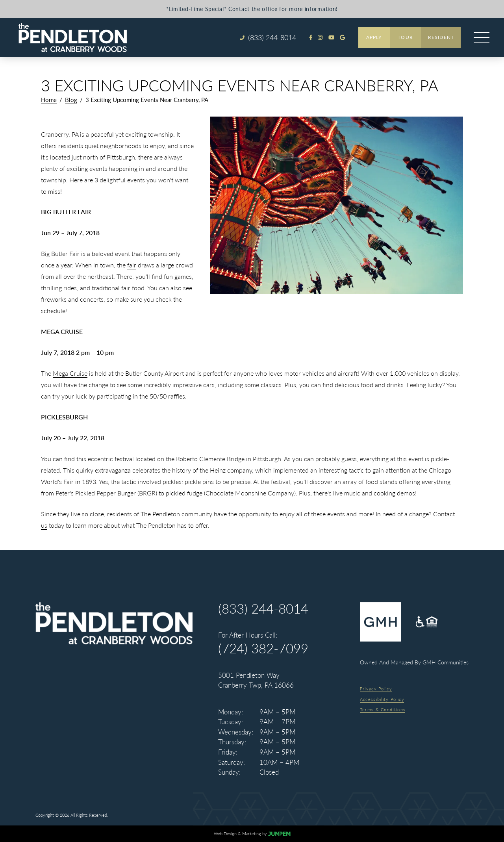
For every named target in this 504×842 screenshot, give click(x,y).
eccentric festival (111, 459)
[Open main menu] (482, 37)
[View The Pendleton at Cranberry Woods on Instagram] (320, 37)
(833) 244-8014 (263, 609)
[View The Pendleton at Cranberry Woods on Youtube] (332, 37)
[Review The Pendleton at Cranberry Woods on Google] (342, 37)
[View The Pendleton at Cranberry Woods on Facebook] (311, 37)
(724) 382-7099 (263, 648)
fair (132, 265)
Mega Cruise (70, 373)
